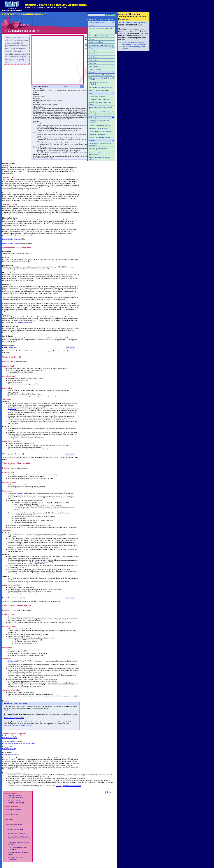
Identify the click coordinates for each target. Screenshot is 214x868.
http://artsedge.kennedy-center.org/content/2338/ (19, 743)
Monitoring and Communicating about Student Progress (101, 154)
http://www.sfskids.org (10, 738)
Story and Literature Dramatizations (100, 36)
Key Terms (9, 819)
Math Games (93, 57)
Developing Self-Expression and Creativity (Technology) (18, 802)
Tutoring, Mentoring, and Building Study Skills (100, 158)
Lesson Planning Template (11, 239)
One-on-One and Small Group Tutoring (101, 45)
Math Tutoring (93, 66)
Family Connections (95, 69)
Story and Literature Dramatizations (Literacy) (16, 796)
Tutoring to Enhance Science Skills (100, 91)
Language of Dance (42, 562)
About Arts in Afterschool (14, 809)
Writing (91, 39)
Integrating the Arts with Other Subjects (101, 112)
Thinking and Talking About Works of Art (101, 108)
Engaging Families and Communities (100, 87)
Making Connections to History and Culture (100, 103)
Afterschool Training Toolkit (134, 23)
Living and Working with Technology (100, 132)
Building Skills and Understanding (100, 138)
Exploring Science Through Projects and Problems (101, 79)
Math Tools (93, 63)
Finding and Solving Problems (98, 128)
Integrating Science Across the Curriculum (98, 84)
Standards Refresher (12, 814)
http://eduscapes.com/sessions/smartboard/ (18, 725)
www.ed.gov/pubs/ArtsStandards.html (68, 786)
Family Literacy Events (96, 42)
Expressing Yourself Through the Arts (101, 99)
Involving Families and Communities (100, 115)
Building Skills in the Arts (97, 96)
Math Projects (93, 60)
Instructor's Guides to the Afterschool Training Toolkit (134, 43)
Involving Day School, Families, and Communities (100, 144)
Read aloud (12, 409)
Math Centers (93, 54)
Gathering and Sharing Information (100, 125)
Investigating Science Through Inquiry (101, 75)
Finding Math (93, 51)
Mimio (6, 710)
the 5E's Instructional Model (23, 322)
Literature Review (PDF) (13, 824)
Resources (20, 493)
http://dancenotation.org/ (11, 754)
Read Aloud (93, 33)
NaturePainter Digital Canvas (14, 718)
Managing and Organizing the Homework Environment (98, 149)
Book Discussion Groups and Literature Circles (101, 29)
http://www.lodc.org (9, 749)
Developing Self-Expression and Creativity (99, 122)
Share (109, 792)
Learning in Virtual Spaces (97, 135)
